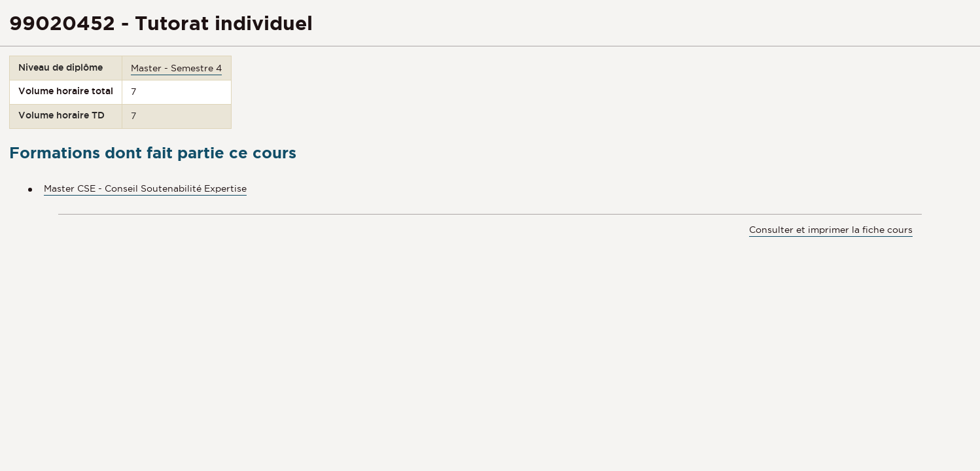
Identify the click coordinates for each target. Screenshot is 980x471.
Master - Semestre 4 (176, 68)
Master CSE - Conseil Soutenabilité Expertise (145, 188)
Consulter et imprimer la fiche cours (831, 230)
